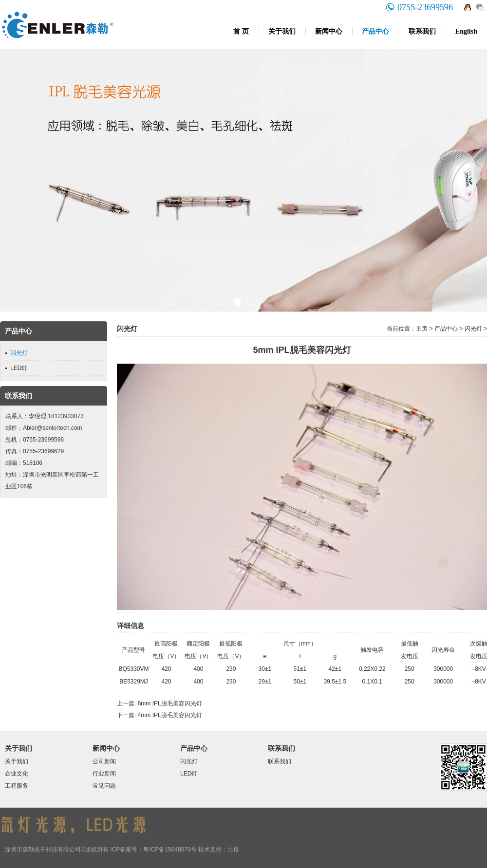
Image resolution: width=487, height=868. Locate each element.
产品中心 (375, 31)
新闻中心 (329, 31)
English (466, 31)
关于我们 (282, 31)
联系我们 (422, 31)
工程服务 (17, 786)
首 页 (241, 31)
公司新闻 (104, 761)
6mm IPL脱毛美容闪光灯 (170, 703)
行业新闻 (104, 774)
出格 (233, 850)
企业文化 (17, 774)
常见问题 (104, 786)
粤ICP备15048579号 (170, 850)
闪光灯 (19, 353)
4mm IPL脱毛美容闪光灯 (170, 715)
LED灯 (19, 368)
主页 (422, 329)
